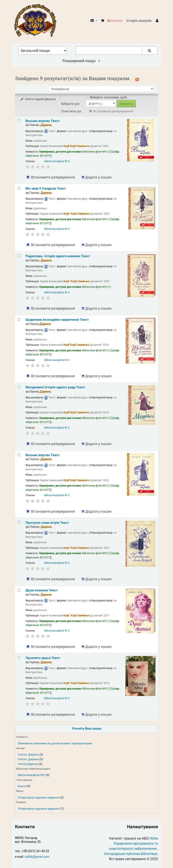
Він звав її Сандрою (46, 188)
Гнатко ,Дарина (28, 754)
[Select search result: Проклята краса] (19, 658)
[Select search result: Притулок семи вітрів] (19, 522)
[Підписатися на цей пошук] (137, 79)
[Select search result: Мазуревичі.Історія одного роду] (19, 387)
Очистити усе (71, 111)
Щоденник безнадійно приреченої (57, 320)
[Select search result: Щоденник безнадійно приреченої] (19, 319)
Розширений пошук (81, 61)
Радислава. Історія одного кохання (58, 256)
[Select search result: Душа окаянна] (19, 590)
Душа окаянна (42, 590)
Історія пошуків (139, 21)
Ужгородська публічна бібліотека (130, 854)
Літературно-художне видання (39, 797)
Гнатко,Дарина (28, 764)
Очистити (115, 21)
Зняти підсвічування (38, 99)
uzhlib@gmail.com (37, 857)
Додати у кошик (96, 177)
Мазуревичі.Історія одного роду (55, 387)
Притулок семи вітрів (47, 523)
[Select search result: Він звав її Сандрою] (19, 188)
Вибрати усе (70, 104)
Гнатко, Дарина (28, 759)
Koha (154, 838)
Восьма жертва (43, 121)
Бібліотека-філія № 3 (57, 161)
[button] (102, 21)
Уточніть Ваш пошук (86, 729)
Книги (22, 786)
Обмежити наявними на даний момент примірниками (55, 743)
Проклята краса (43, 658)
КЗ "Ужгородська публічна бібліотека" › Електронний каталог (37, 21)
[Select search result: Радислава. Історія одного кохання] (19, 256)
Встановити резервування (50, 177)
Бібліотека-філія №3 (31, 775)
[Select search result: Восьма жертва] (19, 121)
